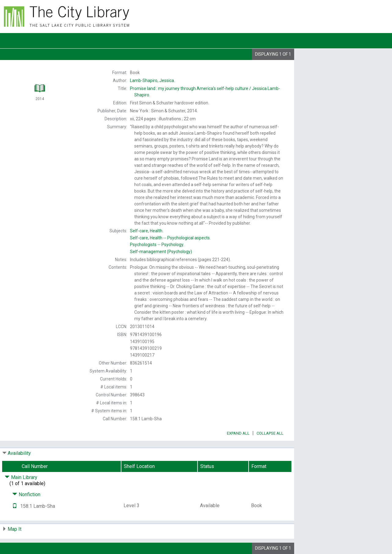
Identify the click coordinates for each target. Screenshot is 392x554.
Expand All (238, 433)
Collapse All (270, 433)
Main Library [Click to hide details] (21, 477)
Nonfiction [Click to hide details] (26, 494)
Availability (19, 453)
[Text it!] (15, 506)
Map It (15, 529)
